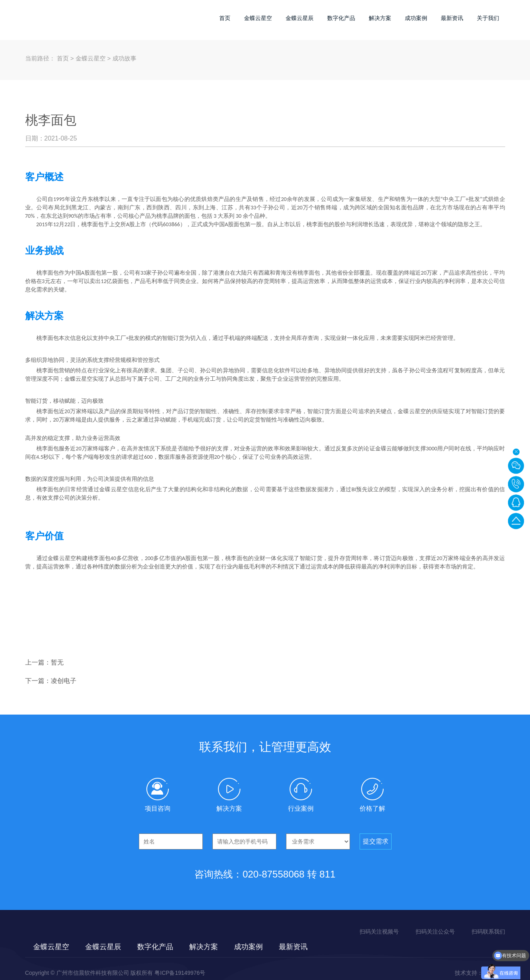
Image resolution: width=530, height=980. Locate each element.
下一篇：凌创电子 (51, 681)
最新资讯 (452, 18)
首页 (225, 18)
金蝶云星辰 (300, 18)
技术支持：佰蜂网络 (480, 973)
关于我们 (488, 18)
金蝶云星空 (258, 18)
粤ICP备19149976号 (180, 973)
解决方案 (380, 18)
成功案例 (416, 18)
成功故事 (124, 58)
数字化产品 (341, 18)
